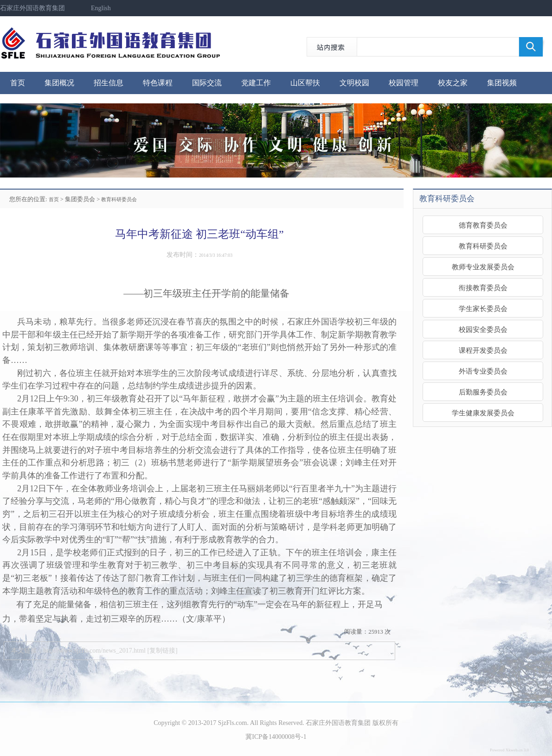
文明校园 (354, 83)
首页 (18, 83)
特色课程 (158, 83)
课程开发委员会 (483, 350)
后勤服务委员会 (483, 392)
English (101, 8)
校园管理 (404, 83)
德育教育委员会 (483, 225)
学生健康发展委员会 (483, 413)
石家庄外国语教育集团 (32, 8)
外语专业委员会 (483, 371)
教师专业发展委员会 (483, 267)
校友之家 (453, 83)
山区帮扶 (305, 83)
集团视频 (502, 83)
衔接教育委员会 (483, 288)
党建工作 (256, 83)
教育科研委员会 (119, 199)
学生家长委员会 (483, 308)
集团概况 (59, 83)
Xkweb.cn (514, 750)
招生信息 (109, 83)
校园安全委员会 (483, 329)
